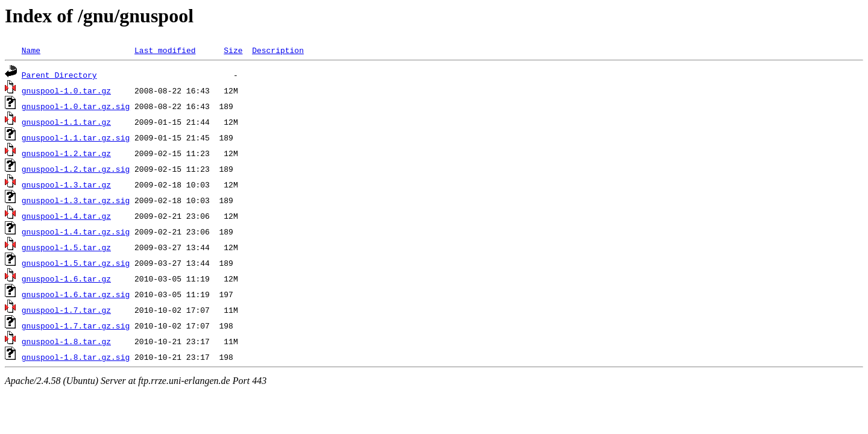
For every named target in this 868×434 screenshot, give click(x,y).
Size (233, 50)
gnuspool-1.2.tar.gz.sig (76, 169)
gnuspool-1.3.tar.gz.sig (76, 200)
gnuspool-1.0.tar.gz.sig (76, 106)
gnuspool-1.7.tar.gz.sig (76, 325)
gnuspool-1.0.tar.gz (66, 90)
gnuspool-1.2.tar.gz (66, 153)
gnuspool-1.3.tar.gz (66, 184)
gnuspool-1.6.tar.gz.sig (76, 294)
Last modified (165, 50)
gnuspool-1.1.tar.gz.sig (76, 137)
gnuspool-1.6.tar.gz (66, 278)
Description (278, 50)
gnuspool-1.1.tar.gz (66, 122)
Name (31, 50)
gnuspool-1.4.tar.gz (66, 216)
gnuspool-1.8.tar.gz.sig (76, 357)
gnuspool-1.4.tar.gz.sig (76, 231)
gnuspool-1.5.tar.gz (66, 247)
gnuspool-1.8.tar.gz (66, 341)
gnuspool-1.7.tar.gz (66, 310)
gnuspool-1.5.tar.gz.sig (76, 263)
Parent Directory (59, 75)
